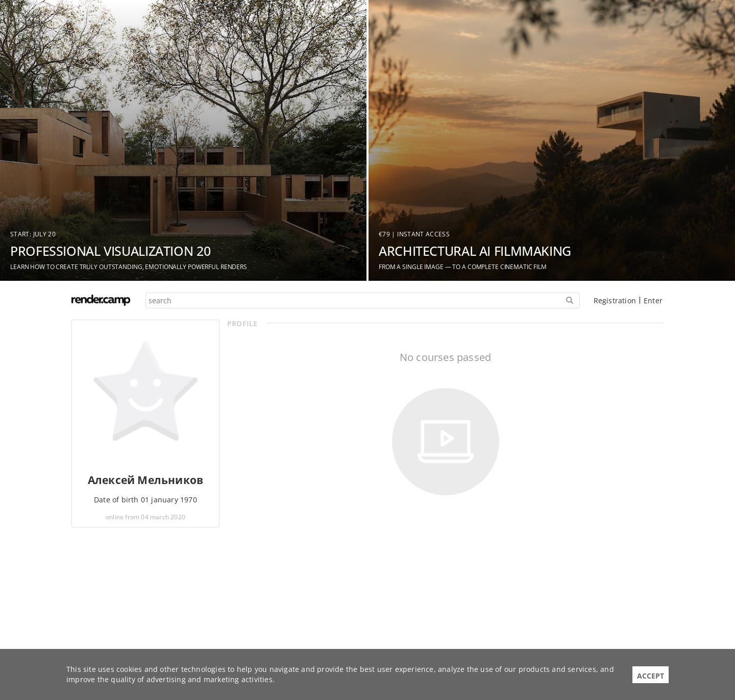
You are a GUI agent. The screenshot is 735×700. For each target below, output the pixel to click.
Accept (651, 676)
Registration (615, 300)
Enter (653, 300)
